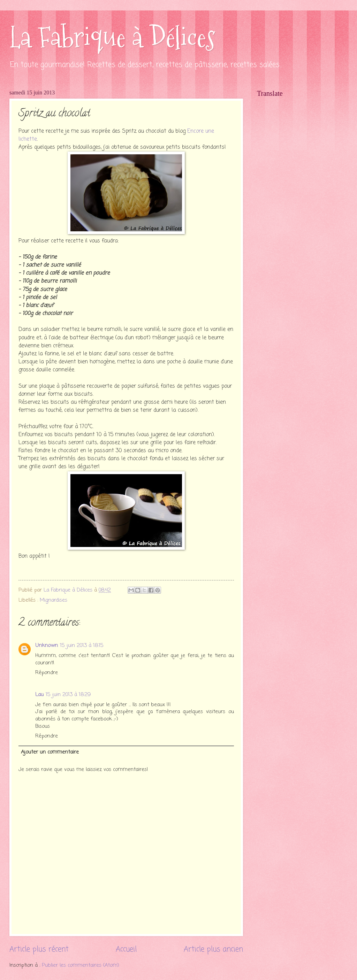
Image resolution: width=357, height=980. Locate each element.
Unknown (47, 646)
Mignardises (54, 600)
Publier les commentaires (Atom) (81, 965)
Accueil (126, 950)
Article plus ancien (213, 950)
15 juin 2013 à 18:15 (82, 646)
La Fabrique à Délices (112, 37)
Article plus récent (39, 950)
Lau (39, 695)
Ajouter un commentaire (50, 752)
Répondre (47, 673)
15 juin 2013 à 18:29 (68, 695)
